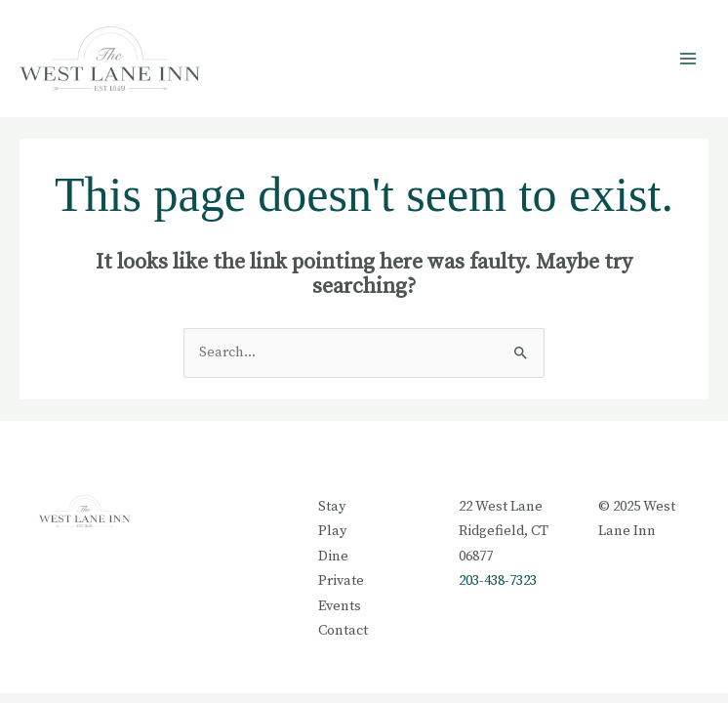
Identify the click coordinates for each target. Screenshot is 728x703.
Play (332, 531)
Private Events (341, 594)
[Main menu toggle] (688, 59)
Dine (333, 557)
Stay (332, 507)
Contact (343, 631)
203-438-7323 (498, 581)
